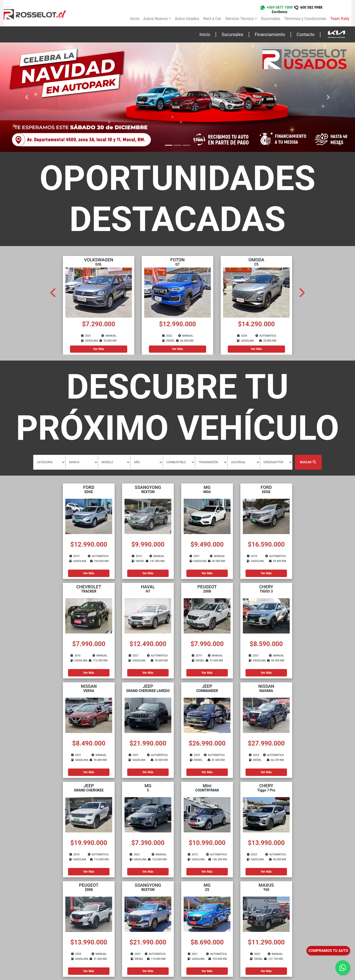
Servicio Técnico (240, 19)
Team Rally (340, 19)
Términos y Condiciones (305, 19)
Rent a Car (212, 19)
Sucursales (271, 19)
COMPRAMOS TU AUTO (328, 951)
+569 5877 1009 (280, 10)
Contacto (306, 34)
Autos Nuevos (156, 19)
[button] (27, 97)
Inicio (135, 19)
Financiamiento (270, 34)
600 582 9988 (311, 8)
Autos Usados (187, 19)
